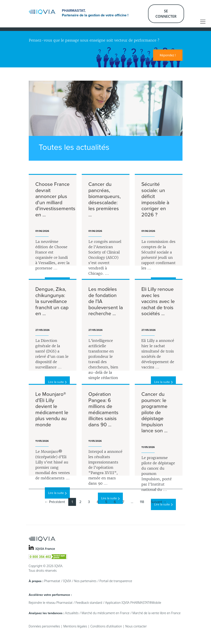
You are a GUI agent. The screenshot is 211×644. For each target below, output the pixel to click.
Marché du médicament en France (105, 613)
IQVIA (67, 581)
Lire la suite (57, 382)
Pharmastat (52, 581)
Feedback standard (89, 603)
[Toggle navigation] (203, 22)
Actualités (72, 613)
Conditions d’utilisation (106, 626)
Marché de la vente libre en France (156, 613)
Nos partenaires (85, 581)
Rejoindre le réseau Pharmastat (51, 603)
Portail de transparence (116, 581)
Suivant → (159, 502)
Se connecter (166, 14)
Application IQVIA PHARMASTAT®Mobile (133, 603)
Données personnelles (44, 626)
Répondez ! (168, 55)
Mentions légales (75, 626)
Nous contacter (136, 626)
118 (142, 502)
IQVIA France (45, 549)
